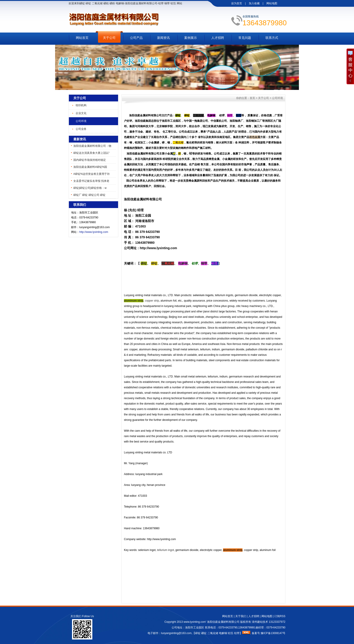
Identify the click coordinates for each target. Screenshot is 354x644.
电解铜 (223, 633)
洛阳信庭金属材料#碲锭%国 (90, 167)
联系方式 (272, 38)
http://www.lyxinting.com (94, 232)
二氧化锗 (213, 633)
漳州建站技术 (260, 622)
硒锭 (204, 633)
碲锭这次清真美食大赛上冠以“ (91, 153)
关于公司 (109, 38)
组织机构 (81, 105)
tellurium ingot (166, 550)
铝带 (237, 633)
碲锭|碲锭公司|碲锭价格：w (90, 188)
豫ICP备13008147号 (273, 633)
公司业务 (81, 129)
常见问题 (245, 38)
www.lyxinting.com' (195, 622)
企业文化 (81, 113)
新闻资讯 (163, 38)
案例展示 (191, 38)
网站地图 (272, 3)
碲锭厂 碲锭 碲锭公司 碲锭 (89, 195)
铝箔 (231, 633)
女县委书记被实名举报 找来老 (91, 181)
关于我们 (241, 616)
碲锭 (198, 633)
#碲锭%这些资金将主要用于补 (92, 174)
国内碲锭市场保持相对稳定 (90, 160)
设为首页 (237, 3)
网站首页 (82, 38)
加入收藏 (254, 3)
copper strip (152, 301)
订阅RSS (280, 616)
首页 (252, 98)
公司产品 (136, 38)
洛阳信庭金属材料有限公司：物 (92, 146)
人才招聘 (218, 38)
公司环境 (81, 121)
